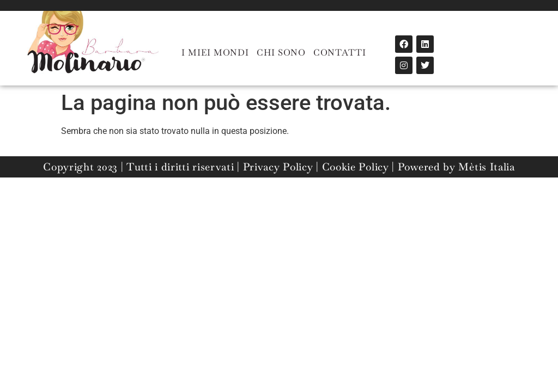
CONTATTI (340, 53)
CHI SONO (281, 53)
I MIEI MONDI (215, 53)
